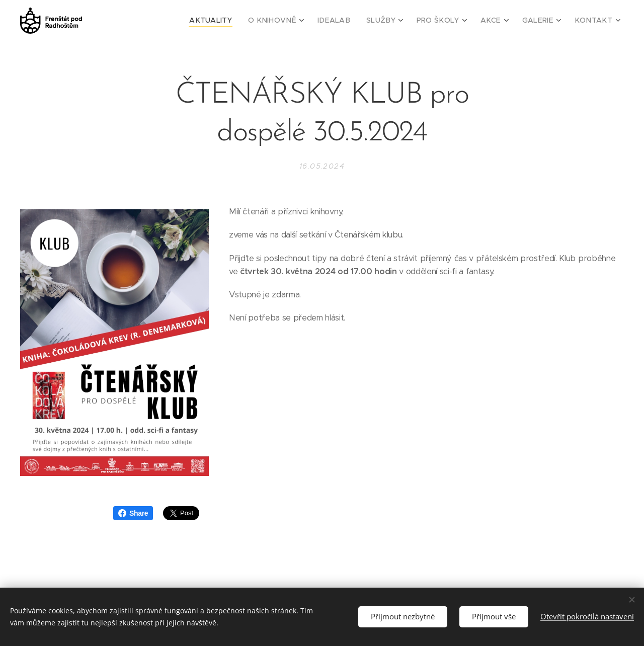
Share (133, 513)
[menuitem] (239, 21)
